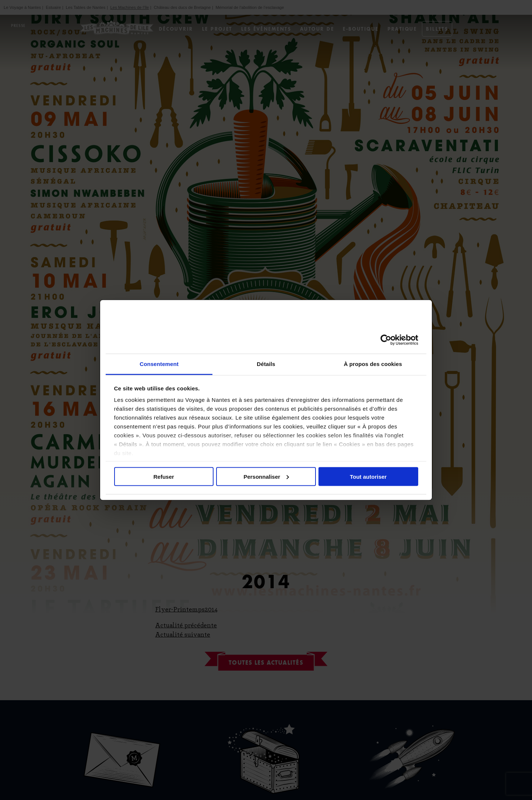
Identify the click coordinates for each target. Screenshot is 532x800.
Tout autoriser (368, 476)
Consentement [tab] (159, 364)
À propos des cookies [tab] (373, 364)
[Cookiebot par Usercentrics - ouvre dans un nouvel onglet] (386, 340)
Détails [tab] (266, 364)
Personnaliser (266, 476)
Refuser (164, 476)
